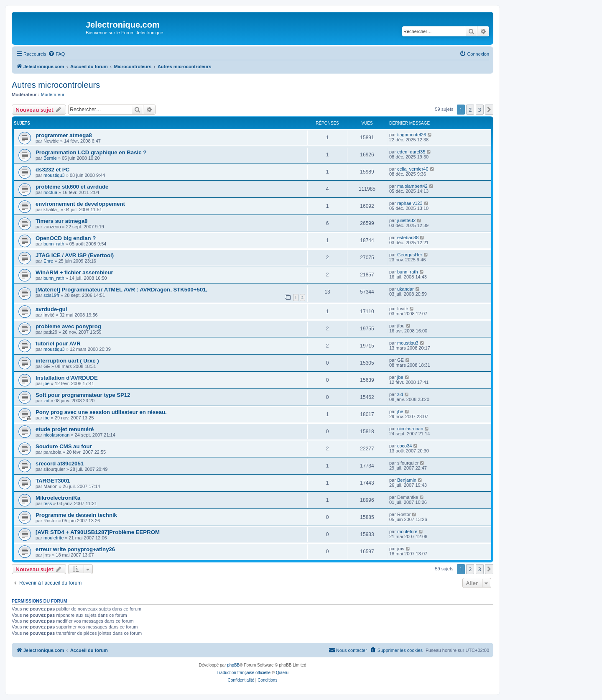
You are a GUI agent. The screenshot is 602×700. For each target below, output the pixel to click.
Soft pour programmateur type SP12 (83, 395)
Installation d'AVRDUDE (67, 378)
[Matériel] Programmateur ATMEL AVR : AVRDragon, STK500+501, (121, 290)
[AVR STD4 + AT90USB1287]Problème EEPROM (98, 532)
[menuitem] (56, 54)
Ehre (48, 261)
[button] (489, 110)
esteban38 (408, 238)
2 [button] (470, 110)
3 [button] (480, 110)
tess (48, 503)
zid (46, 401)
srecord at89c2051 (60, 464)
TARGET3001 (53, 481)
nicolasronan (56, 435)
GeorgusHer (410, 255)
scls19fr (51, 295)
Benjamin (407, 480)
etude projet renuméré (65, 429)
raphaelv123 (410, 203)
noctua (50, 192)
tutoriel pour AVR (58, 344)
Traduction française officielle (244, 673)
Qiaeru (282, 673)
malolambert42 (412, 186)
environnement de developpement (80, 204)
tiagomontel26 (412, 135)
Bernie (50, 158)
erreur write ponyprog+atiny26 (75, 549)
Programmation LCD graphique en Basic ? (91, 152)
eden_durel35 (411, 152)
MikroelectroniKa (58, 498)
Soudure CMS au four (64, 446)
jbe (47, 383)
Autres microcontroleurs (56, 85)
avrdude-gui (51, 309)
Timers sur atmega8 (61, 221)
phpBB (233, 665)
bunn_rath (54, 244)
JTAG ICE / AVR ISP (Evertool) (75, 255)
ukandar (406, 289)
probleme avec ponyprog (68, 326)
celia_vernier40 (413, 169)
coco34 (404, 446)
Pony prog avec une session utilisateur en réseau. (101, 412)
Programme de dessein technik (76, 515)
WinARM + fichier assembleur (74, 272)
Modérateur (53, 95)
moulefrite (54, 538)
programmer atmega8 (64, 135)
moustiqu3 (54, 175)
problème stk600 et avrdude (72, 187)
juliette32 (406, 220)
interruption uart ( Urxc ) (67, 361)
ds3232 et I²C (52, 170)
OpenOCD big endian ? (66, 238)
